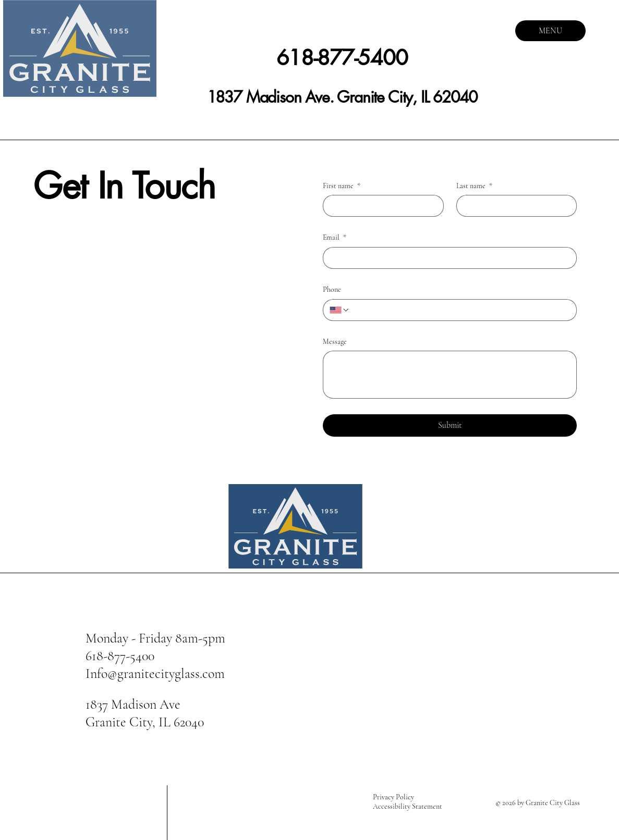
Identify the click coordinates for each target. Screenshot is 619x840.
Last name (474, 186)
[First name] (380, 206)
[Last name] (514, 206)
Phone (332, 289)
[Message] (450, 375)
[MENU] (550, 31)
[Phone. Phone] (460, 310)
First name (342, 186)
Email (335, 238)
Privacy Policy (393, 797)
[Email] (447, 258)
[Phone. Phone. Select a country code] (339, 310)
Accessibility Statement (408, 806)
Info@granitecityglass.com (155, 674)
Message (335, 342)
